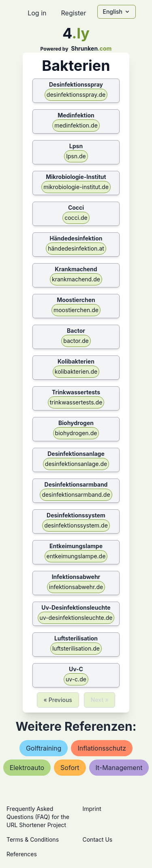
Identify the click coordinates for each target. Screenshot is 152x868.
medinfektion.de (76, 125)
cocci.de (76, 218)
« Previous (58, 700)
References (22, 854)
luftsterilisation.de (76, 648)
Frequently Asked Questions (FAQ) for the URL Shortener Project (38, 817)
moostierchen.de (76, 310)
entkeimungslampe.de (76, 556)
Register (73, 13)
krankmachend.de (76, 279)
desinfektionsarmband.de (76, 495)
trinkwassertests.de (76, 402)
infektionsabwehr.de (76, 587)
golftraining (44, 748)
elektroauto (27, 768)
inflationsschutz (102, 748)
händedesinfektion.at (76, 248)
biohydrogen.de (76, 433)
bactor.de (76, 341)
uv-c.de (76, 679)
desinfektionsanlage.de (76, 464)
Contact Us (98, 839)
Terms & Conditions (33, 839)
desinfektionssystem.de (76, 525)
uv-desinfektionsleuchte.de (76, 618)
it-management (119, 768)
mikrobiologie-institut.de (76, 187)
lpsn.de (76, 156)
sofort (70, 768)
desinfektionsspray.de (76, 95)
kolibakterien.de (76, 371)
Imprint (92, 809)
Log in (37, 13)
